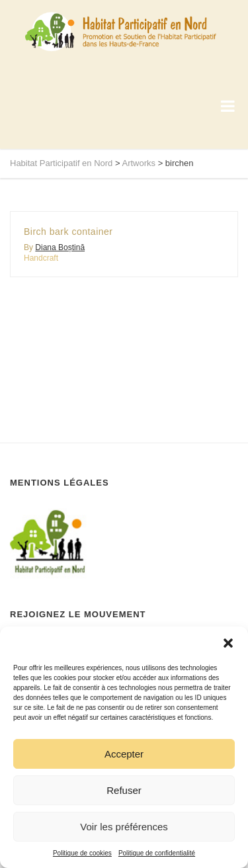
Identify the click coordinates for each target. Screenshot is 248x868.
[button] (228, 643)
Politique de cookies (82, 853)
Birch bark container (68, 232)
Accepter (124, 754)
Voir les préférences (124, 827)
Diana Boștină (60, 247)
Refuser (124, 790)
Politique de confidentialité (157, 853)
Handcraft (41, 258)
